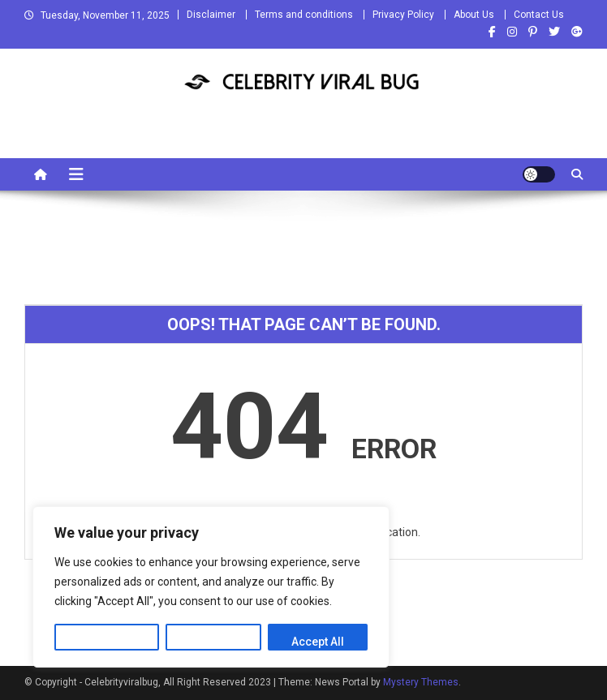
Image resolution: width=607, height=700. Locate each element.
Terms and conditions (304, 15)
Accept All (318, 642)
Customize (107, 642)
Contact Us (539, 15)
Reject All (214, 642)
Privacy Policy (403, 15)
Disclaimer (211, 15)
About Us (474, 15)
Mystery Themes (421, 682)
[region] (211, 587)
